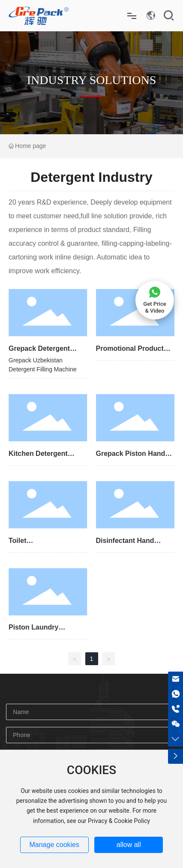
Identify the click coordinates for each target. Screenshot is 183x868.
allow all (129, 845)
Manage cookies (54, 845)
